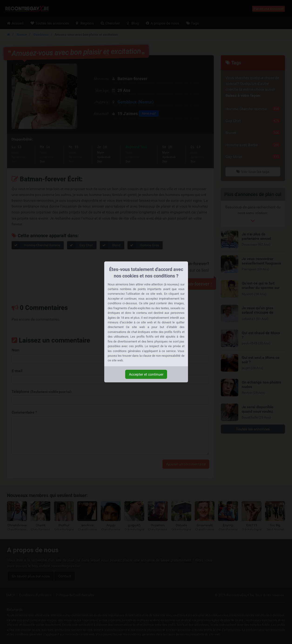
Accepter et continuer (146, 374)
